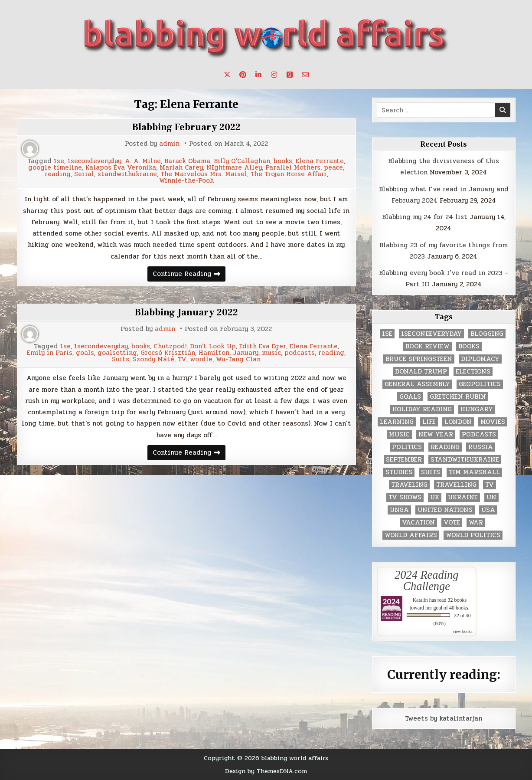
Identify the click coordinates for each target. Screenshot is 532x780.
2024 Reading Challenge (426, 580)
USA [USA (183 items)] (488, 510)
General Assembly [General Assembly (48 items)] (417, 384)
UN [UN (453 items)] (491, 497)
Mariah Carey (181, 168)
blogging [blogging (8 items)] (487, 334)
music (271, 353)
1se (59, 161)
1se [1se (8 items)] (387, 334)
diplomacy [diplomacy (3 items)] (480, 359)
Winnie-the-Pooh (186, 181)
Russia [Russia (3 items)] (481, 447)
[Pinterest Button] (243, 75)
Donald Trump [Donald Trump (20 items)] (421, 372)
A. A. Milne (143, 161)
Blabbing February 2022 (186, 127)
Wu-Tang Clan (238, 359)
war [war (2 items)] (476, 523)
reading (58, 174)
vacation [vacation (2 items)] (418, 523)
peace (333, 168)
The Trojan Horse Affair (289, 174)
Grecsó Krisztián (168, 353)
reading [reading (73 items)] (445, 447)
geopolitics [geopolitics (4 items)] (480, 384)
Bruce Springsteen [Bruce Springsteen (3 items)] (419, 359)
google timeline (55, 168)
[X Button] (227, 75)
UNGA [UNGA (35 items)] (399, 510)
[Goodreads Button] (290, 75)
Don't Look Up (213, 346)
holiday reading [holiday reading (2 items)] (422, 409)
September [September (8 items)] (404, 460)
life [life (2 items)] (429, 422)
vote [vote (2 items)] (452, 523)
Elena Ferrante (320, 161)
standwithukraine (127, 174)
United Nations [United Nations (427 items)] (445, 510)
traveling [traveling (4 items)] (409, 485)
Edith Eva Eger (263, 346)
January (246, 353)
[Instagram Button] (274, 75)
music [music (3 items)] (399, 434)
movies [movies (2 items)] (493, 422)
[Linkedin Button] (258, 75)
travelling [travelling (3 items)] (456, 485)
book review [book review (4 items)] (428, 346)
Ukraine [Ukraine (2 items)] (463, 497)
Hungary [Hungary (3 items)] (477, 409)
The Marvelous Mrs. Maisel (204, 174)
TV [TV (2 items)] (490, 485)
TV (182, 359)
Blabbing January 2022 (186, 312)
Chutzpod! (170, 346)
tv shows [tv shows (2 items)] (405, 497)
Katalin (420, 600)
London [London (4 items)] (458, 422)
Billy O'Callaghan (242, 161)
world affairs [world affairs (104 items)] (411, 535)
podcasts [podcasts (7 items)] (479, 434)
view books (463, 631)
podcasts (300, 353)
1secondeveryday (95, 161)
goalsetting (117, 353)
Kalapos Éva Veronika (121, 168)
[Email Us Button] (305, 75)
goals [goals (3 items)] (410, 397)
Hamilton (214, 353)
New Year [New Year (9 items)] (436, 434)
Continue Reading (189, 275)
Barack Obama (187, 161)
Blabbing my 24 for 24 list (425, 217)
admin (169, 144)
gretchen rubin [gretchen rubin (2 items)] (458, 397)
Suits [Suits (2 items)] (431, 472)
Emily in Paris (50, 353)
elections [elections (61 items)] (473, 372)
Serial (84, 174)
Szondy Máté (153, 359)
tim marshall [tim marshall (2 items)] (474, 472)
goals (85, 353)
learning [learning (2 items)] (397, 422)
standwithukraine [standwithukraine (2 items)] (465, 460)
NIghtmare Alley (234, 168)
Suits (121, 359)
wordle (201, 359)
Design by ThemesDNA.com (266, 771)
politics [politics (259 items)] (407, 447)
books (283, 161)
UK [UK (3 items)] (435, 497)
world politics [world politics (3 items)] (473, 535)
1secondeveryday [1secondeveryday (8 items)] (431, 334)
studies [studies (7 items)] (399, 472)
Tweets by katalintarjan (444, 718)
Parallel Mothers (293, 168)
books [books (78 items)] (469, 346)
